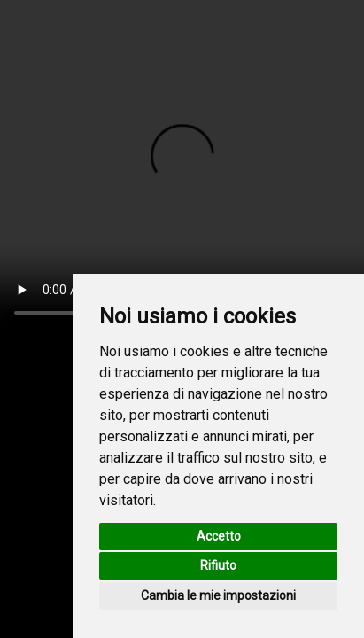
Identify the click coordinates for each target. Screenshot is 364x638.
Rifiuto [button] (218, 565)
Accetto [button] (219, 536)
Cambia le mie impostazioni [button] (218, 595)
